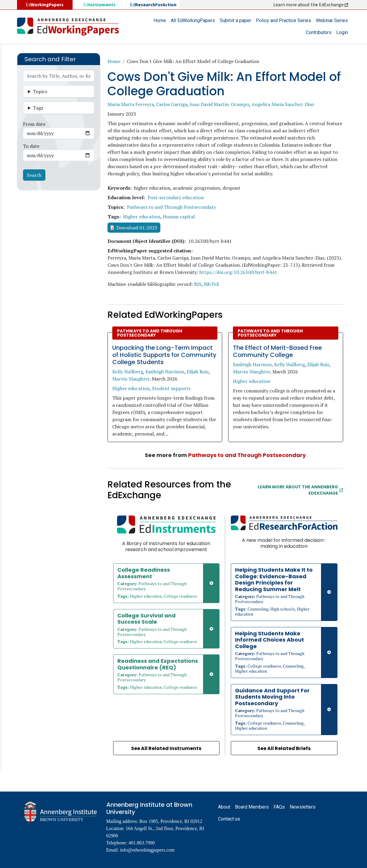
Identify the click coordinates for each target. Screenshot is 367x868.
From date (34, 124)
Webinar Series (332, 20)
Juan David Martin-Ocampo (219, 104)
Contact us (229, 819)
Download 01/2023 (137, 228)
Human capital (179, 217)
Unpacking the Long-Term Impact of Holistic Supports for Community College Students (164, 355)
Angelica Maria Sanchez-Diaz (283, 104)
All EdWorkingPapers (193, 20)
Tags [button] (38, 108)
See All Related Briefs (284, 748)
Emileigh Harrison (165, 372)
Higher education (142, 217)
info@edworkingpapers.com (147, 850)
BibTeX (212, 284)
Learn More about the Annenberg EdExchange (300, 490)
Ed (99, 5)
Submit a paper (235, 20)
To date (31, 146)
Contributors (319, 32)
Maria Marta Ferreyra (131, 104)
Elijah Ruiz (198, 372)
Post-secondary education (176, 197)
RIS (198, 284)
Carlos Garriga (172, 104)
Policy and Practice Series (284, 20)
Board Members (252, 807)
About (224, 807)
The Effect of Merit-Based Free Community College (277, 351)
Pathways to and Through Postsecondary (171, 207)
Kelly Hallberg (128, 372)
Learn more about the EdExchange (311, 5)
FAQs (279, 807)
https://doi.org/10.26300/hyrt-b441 (238, 272)
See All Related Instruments (166, 748)
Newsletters (303, 807)
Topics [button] (40, 91)
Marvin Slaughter (131, 379)
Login (342, 32)
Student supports (171, 388)
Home (160, 20)
